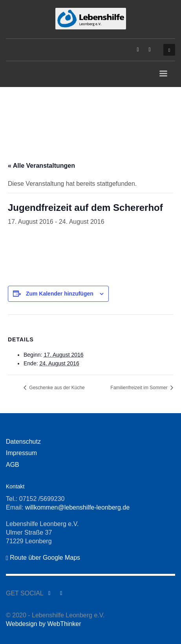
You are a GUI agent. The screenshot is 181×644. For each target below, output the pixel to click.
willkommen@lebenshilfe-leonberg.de (77, 507)
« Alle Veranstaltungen (41, 166)
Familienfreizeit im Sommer (140, 388)
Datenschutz (23, 442)
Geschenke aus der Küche (56, 388)
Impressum (21, 453)
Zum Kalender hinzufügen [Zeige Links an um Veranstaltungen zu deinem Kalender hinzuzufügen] (60, 294)
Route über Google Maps (43, 558)
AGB (13, 465)
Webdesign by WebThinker (44, 624)
